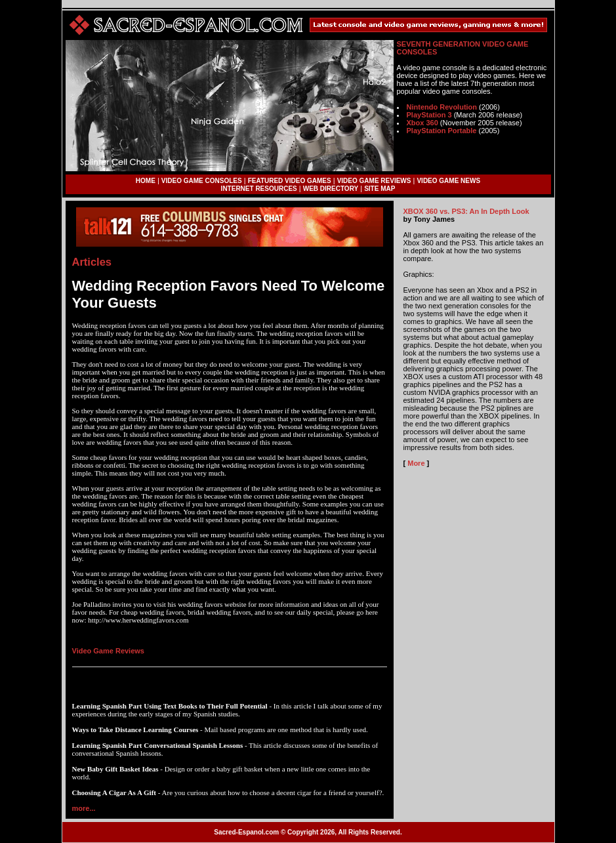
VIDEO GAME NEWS (448, 181)
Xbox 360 (422, 123)
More (416, 463)
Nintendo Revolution (442, 107)
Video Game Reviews (108, 651)
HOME (146, 181)
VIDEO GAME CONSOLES (202, 181)
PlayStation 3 (429, 115)
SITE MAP (380, 189)
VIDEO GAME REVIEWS (374, 181)
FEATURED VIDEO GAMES (290, 181)
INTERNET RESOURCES (259, 189)
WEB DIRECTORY (331, 189)
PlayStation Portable (442, 131)
